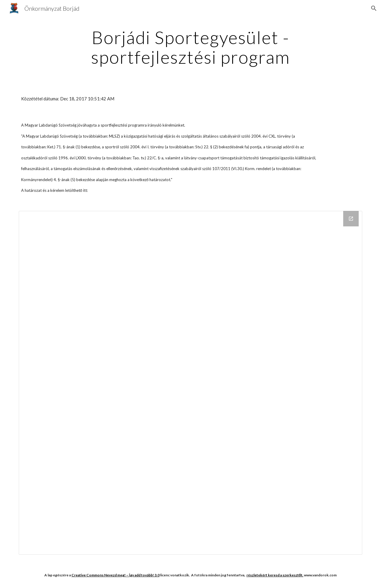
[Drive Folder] (190, 383)
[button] (374, 8)
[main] (190, 47)
